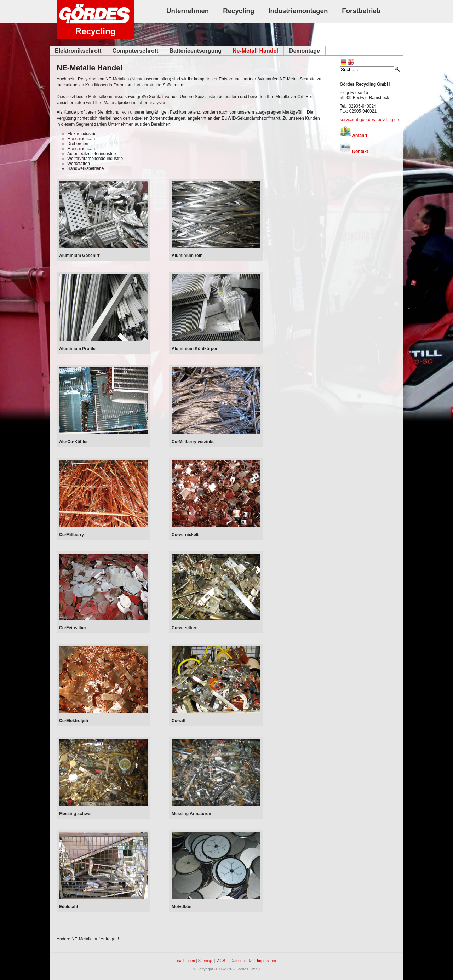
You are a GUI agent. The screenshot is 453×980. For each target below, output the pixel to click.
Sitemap (205, 961)
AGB (221, 961)
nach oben (186, 961)
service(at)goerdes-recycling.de (369, 120)
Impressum (266, 961)
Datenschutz (241, 961)
